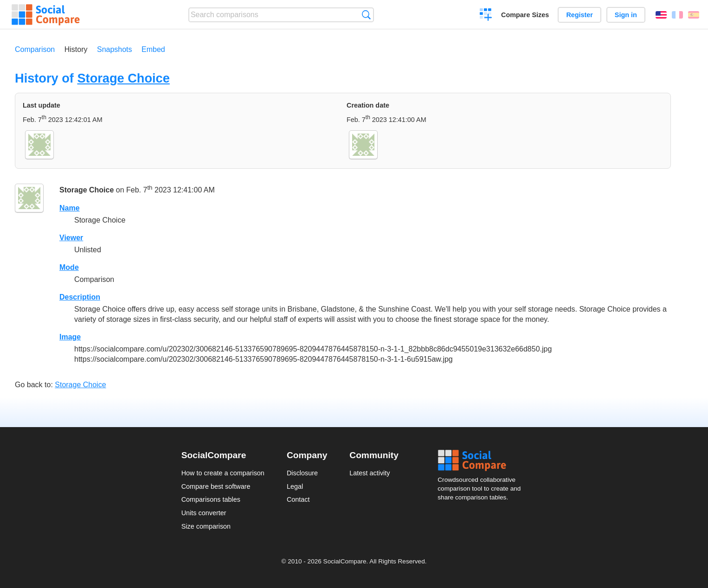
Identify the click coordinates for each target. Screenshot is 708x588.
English (661, 15)
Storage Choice (123, 78)
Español (694, 15)
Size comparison (206, 526)
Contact (298, 499)
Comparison (35, 49)
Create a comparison (486, 16)
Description (80, 297)
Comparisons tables (211, 499)
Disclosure (302, 473)
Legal (295, 486)
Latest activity (370, 473)
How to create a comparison (223, 473)
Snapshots (115, 49)
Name (70, 208)
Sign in (626, 15)
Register (579, 15)
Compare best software (216, 486)
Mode (69, 267)
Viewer (71, 238)
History (76, 49)
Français (677, 15)
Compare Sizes (525, 15)
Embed (153, 49)
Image (70, 337)
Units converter (204, 513)
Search (366, 15)
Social (482, 460)
